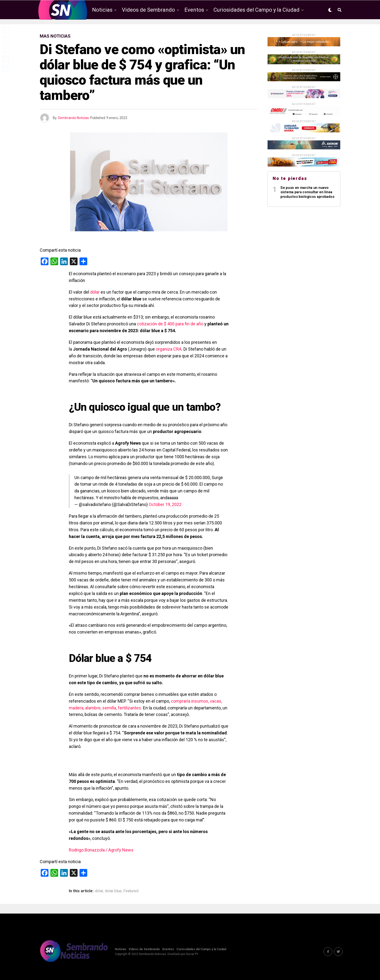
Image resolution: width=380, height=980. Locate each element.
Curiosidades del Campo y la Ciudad (257, 10)
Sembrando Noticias (73, 118)
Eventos (194, 10)
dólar (95, 292)
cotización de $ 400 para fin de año (170, 324)
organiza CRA (169, 349)
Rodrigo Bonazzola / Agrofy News (101, 850)
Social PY (192, 954)
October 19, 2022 (165, 504)
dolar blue (113, 891)
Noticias (102, 10)
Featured (131, 891)
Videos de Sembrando (148, 10)
